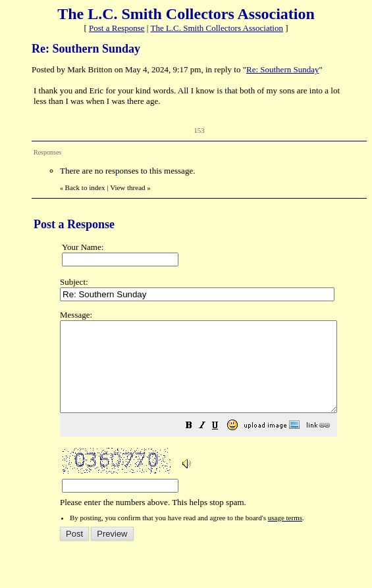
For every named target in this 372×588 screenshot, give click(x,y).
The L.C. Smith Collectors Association (217, 28)
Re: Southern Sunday (283, 69)
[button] (222, 445)
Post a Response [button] (117, 28)
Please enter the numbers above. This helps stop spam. (215, 418)
